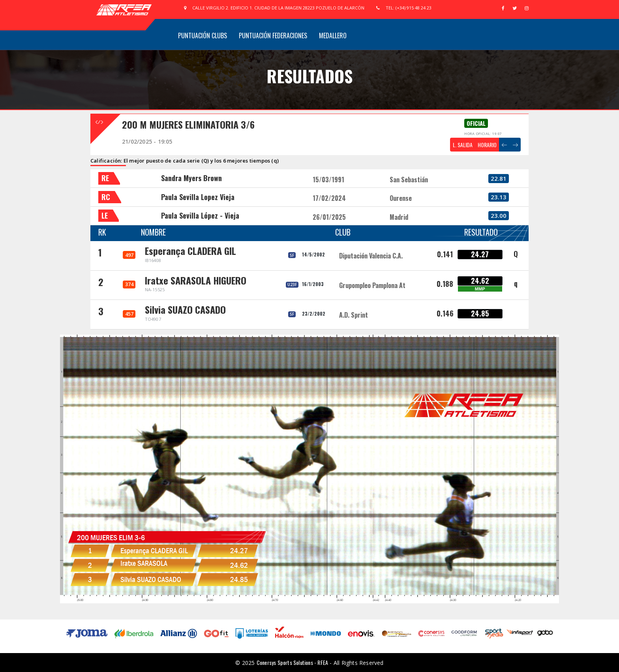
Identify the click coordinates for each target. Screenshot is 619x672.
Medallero (333, 36)
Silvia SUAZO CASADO (185, 309)
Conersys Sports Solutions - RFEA (292, 662)
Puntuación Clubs (203, 36)
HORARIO (487, 145)
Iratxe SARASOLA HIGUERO (196, 280)
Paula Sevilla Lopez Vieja (198, 197)
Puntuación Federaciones (273, 36)
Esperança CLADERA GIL (190, 251)
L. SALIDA (463, 145)
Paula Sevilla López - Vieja (200, 215)
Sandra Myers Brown (191, 178)
